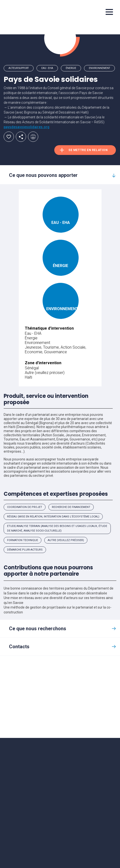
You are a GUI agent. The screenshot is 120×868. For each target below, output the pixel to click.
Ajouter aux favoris (9, 137)
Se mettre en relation (88, 150)
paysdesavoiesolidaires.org (27, 127)
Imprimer (33, 137)
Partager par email (21, 137)
